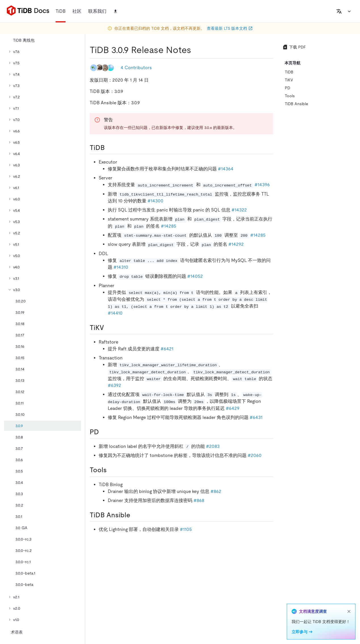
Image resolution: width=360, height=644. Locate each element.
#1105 (186, 529)
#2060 (255, 455)
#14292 (236, 244)
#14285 (169, 226)
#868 (199, 500)
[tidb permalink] (109, 148)
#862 (216, 491)
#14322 (239, 210)
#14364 (226, 169)
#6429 (233, 408)
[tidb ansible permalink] (135, 515)
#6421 (167, 349)
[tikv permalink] (109, 328)
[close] (349, 611)
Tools (290, 96)
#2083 (213, 446)
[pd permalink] (104, 432)
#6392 (114, 385)
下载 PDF (294, 47)
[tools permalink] (111, 470)
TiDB (289, 72)
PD (288, 88)
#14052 (195, 276)
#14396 (262, 185)
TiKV (289, 80)
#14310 (121, 267)
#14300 (155, 201)
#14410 (115, 313)
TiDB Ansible (296, 104)
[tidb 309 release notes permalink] (196, 50)
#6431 (256, 417)
